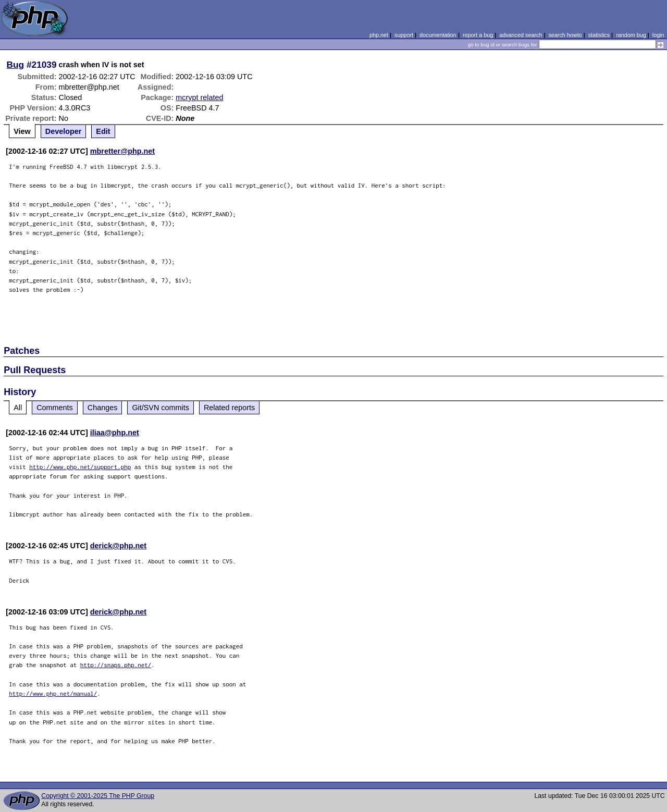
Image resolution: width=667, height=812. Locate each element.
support (404, 35)
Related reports (229, 408)
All (18, 408)
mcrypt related (199, 97)
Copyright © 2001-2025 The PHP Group (98, 796)
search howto (565, 35)
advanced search (521, 35)
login (658, 35)
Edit (103, 131)
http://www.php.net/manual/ (53, 693)
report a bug (478, 35)
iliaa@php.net (115, 433)
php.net (379, 35)
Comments (55, 408)
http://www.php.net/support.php (80, 467)
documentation (438, 35)
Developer (64, 131)
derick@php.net (118, 546)
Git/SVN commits (160, 408)
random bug (631, 35)
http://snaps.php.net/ (116, 665)
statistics (599, 35)
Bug (16, 65)
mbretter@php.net (122, 151)
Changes (103, 408)
